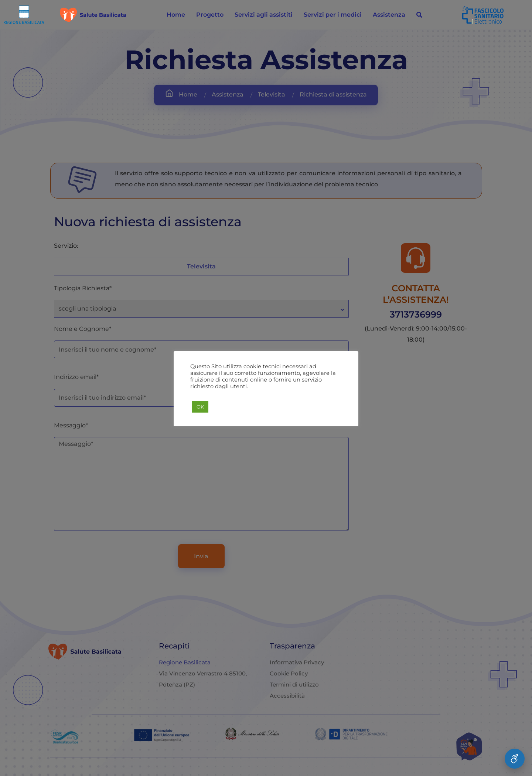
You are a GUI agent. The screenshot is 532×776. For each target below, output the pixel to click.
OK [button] (200, 407)
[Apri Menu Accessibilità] (515, 759)
